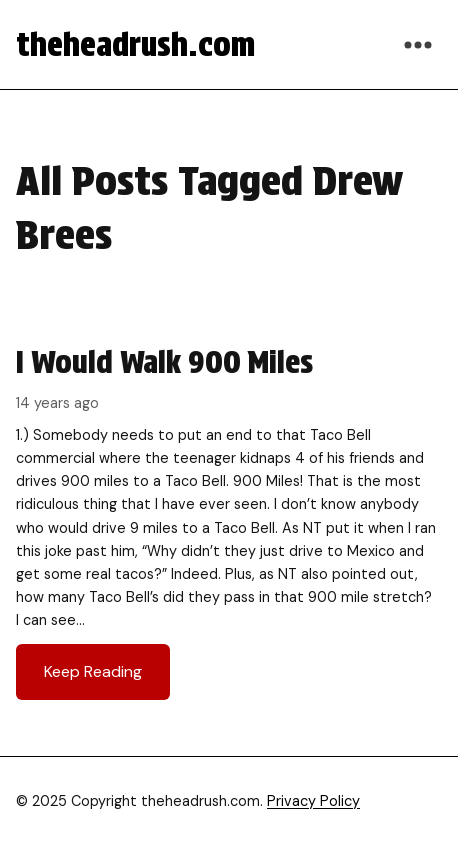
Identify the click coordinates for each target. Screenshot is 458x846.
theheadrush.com (135, 44)
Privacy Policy (313, 801)
